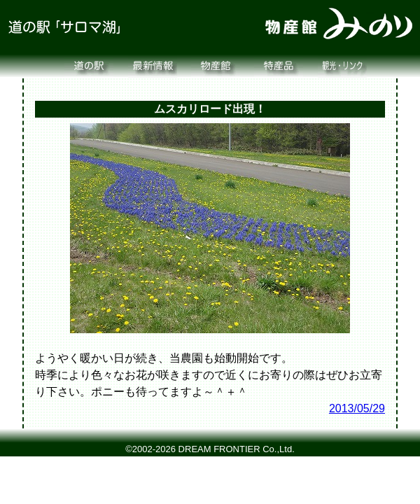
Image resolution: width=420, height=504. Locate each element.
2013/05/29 (357, 408)
